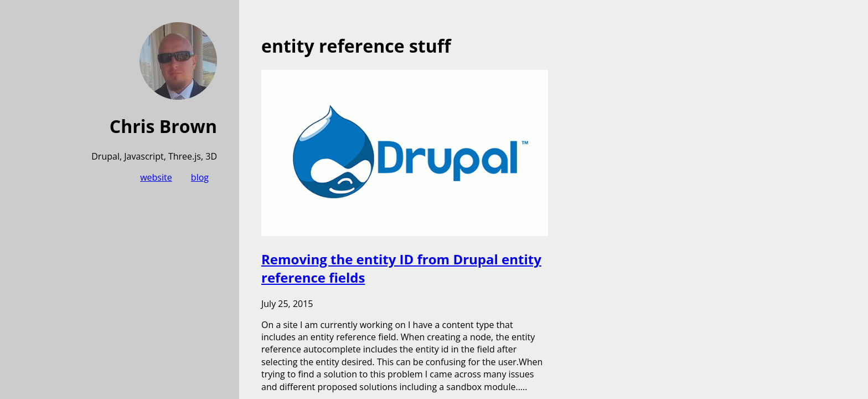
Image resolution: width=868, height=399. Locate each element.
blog (200, 177)
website (156, 177)
